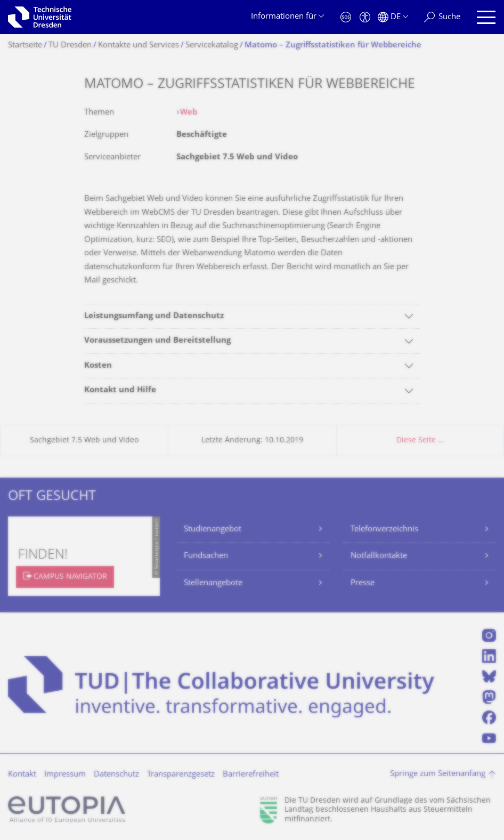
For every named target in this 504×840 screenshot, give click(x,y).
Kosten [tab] (98, 366)
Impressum (65, 775)
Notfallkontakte (379, 556)
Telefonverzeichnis (384, 530)
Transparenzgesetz (181, 775)
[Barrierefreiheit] (365, 17)
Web (189, 113)
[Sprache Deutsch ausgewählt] (393, 17)
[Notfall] (346, 17)
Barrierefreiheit (251, 775)
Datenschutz (116, 775)
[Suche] (442, 17)
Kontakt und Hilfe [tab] (120, 390)
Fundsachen (206, 556)
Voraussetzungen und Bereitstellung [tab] (157, 341)
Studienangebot (213, 530)
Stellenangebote (213, 583)
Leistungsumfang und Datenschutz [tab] (154, 316)
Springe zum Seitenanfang (438, 774)
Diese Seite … (420, 441)
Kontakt (22, 775)
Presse (363, 583)
